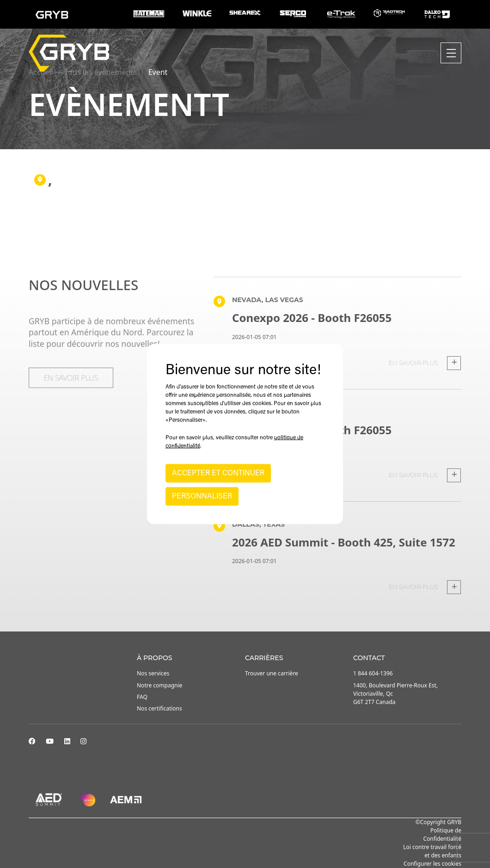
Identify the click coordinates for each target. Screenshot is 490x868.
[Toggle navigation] (451, 53)
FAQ (142, 697)
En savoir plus (425, 363)
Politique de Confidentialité (442, 835)
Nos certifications (159, 708)
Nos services (153, 673)
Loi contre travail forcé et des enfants (432, 851)
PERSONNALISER (202, 497)
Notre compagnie (159, 685)
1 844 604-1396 (373, 673)
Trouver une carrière (272, 673)
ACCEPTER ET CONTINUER (218, 473)
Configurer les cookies (432, 864)
